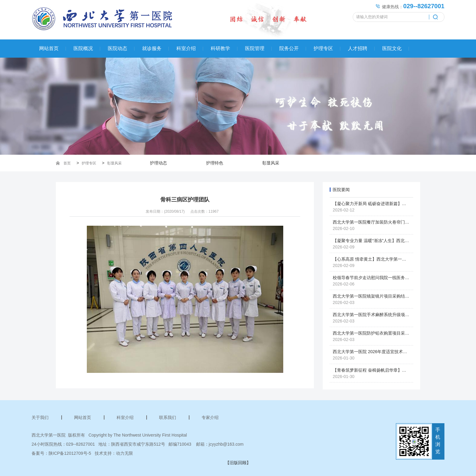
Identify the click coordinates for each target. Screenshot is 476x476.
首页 (67, 163)
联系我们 (168, 417)
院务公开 (289, 48)
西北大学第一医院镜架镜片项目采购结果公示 (375, 296)
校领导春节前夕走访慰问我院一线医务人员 (373, 278)
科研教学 (220, 48)
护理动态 (158, 163)
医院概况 (83, 48)
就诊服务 (152, 48)
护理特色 (215, 163)
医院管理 (255, 48)
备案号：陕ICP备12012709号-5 (61, 453)
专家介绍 (210, 417)
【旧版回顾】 (238, 463)
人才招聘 (358, 48)
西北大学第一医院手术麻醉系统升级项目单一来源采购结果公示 (392, 315)
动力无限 (124, 453)
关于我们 (40, 417)
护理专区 (323, 48)
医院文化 (392, 48)
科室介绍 (186, 48)
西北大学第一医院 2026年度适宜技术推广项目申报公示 (385, 352)
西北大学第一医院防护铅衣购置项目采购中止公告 (379, 333)
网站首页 (49, 48)
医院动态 (117, 48)
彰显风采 (114, 163)
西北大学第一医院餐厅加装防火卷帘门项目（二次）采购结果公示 (394, 222)
